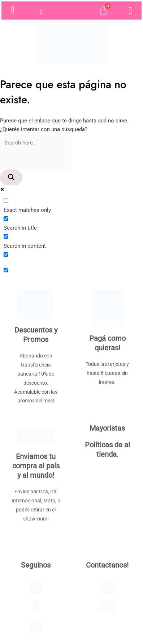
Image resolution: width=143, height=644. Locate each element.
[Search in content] (6, 236)
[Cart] (103, 11)
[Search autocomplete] (36, 161)
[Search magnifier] (11, 178)
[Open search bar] (71, 11)
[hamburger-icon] (42, 11)
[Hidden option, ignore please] (6, 270)
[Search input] (36, 143)
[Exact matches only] (6, 200)
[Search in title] (6, 219)
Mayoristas (107, 428)
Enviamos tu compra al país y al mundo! (36, 466)
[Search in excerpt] (6, 254)
